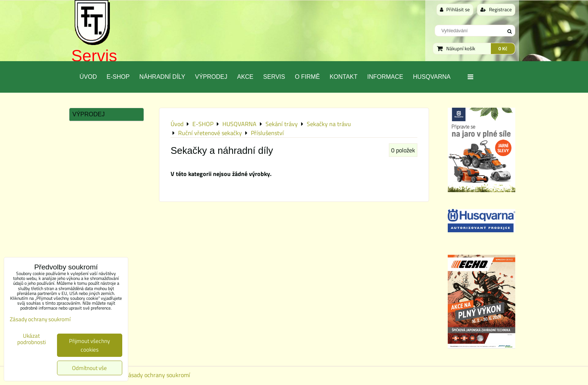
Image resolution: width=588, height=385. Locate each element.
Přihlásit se (455, 9)
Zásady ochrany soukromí (157, 375)
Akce (245, 77)
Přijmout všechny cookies (89, 345)
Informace (385, 77)
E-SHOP (118, 77)
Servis (94, 56)
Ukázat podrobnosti (31, 339)
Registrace (496, 9)
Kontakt (343, 77)
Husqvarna (432, 77)
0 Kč (503, 48)
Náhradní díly (162, 77)
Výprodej (211, 77)
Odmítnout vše (89, 368)
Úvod (88, 77)
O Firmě (307, 77)
